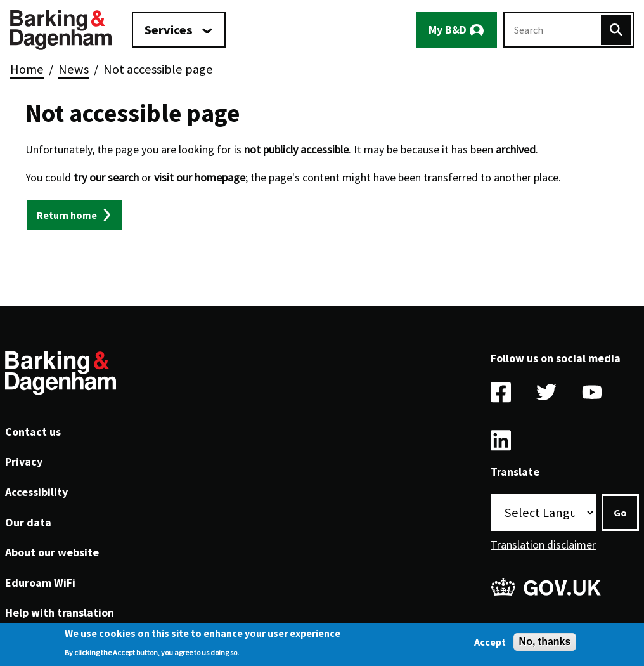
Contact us (33, 432)
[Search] (616, 30)
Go (620, 513)
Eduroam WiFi (40, 583)
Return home (67, 215)
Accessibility (36, 492)
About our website (52, 552)
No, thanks (545, 643)
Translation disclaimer (543, 545)
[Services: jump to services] (179, 30)
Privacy (24, 461)
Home (27, 69)
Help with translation (60, 612)
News (74, 69)
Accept (490, 643)
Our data (28, 522)
